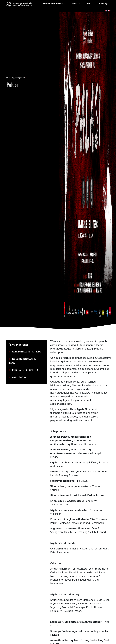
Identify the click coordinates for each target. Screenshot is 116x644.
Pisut (3, 77)
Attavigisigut (103, 4)
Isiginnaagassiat (13, 77)
